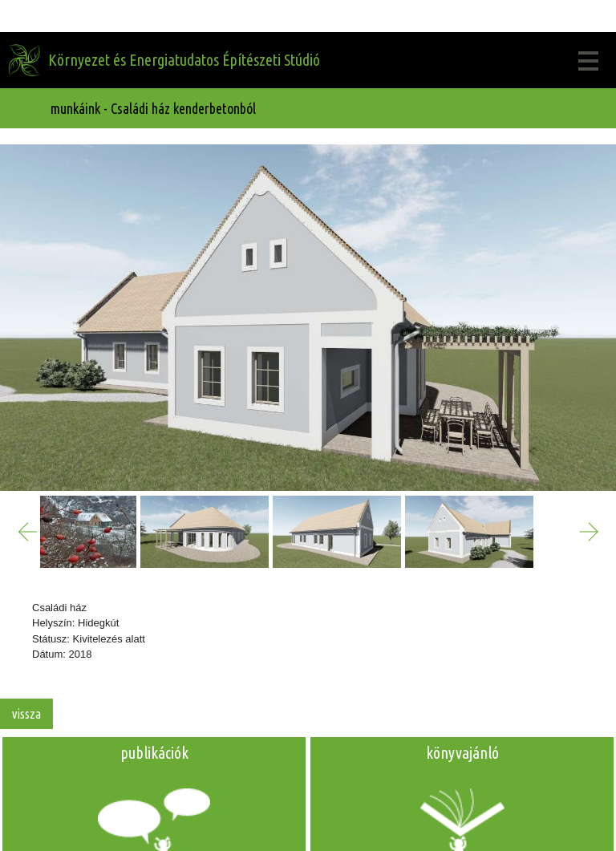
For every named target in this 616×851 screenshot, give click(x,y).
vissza (26, 714)
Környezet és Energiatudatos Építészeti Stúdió (184, 60)
